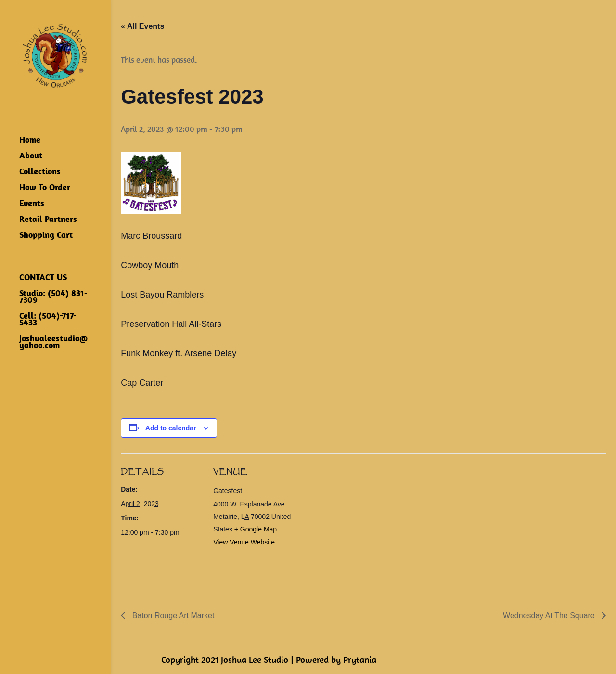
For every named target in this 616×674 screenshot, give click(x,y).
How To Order (45, 188)
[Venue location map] (356, 520)
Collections (40, 172)
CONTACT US (43, 278)
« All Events (142, 26)
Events (32, 204)
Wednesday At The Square (550, 616)
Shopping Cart (46, 236)
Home (30, 141)
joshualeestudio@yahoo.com (53, 343)
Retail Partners (48, 220)
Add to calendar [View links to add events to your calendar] (171, 428)
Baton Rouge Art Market (172, 616)
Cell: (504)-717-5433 (48, 320)
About (31, 156)
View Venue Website (244, 542)
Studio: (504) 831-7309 (53, 298)
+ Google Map (256, 529)
